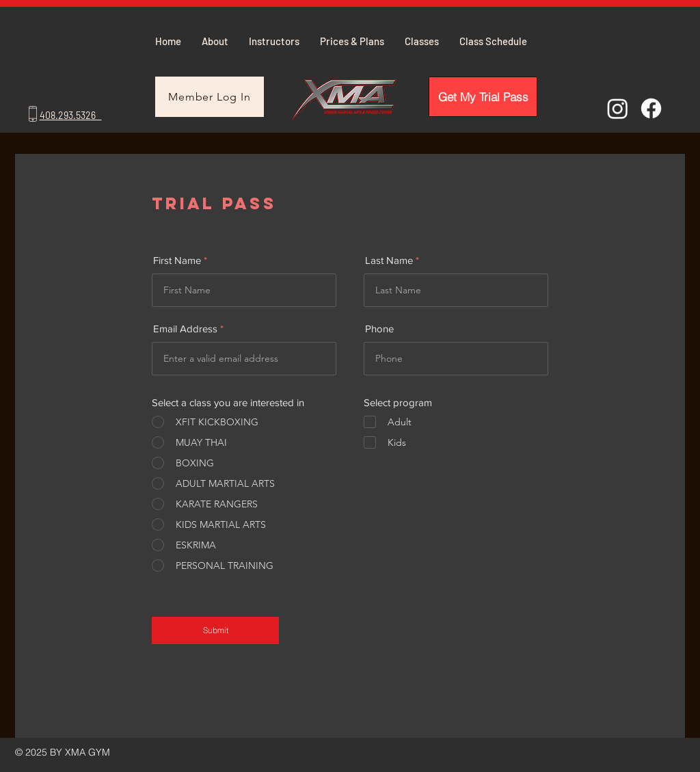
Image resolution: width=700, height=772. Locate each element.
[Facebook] (651, 108)
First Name (177, 260)
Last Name (389, 260)
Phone (379, 329)
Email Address (185, 329)
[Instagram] (618, 108)
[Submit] (215, 630)
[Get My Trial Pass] (483, 97)
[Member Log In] (210, 97)
